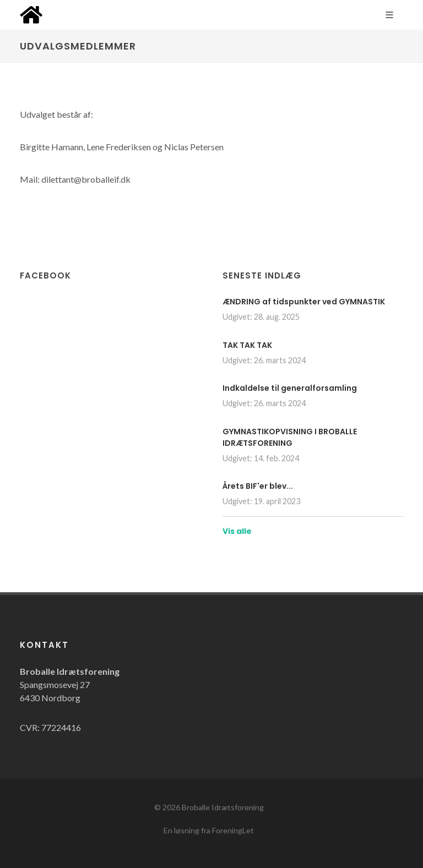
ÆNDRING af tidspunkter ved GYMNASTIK (304, 302)
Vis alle (237, 531)
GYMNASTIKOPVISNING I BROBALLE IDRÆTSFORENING (290, 437)
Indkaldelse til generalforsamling (290, 388)
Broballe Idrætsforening (223, 807)
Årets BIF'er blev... (258, 486)
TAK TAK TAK (247, 345)
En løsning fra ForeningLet (209, 830)
